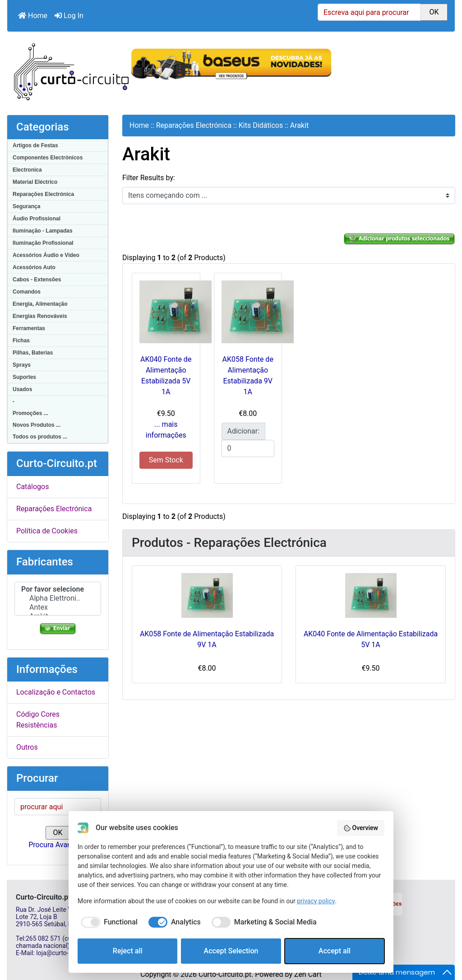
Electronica (27, 170)
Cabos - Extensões (37, 280)
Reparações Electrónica (43, 194)
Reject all (128, 951)
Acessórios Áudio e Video (46, 255)
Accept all (335, 951)
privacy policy (316, 901)
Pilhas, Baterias (33, 353)
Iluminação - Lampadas (43, 231)
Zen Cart (308, 974)
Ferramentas (29, 328)
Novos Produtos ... (37, 425)
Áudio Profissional (37, 219)
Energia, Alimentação (40, 304)
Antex (58, 607)
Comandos (27, 292)
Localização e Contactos (56, 692)
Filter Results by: (149, 178)
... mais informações (166, 430)
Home (33, 16)
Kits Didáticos (261, 125)
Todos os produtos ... (40, 437)
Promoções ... (30, 413)
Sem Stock (166, 460)
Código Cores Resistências (38, 720)
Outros (27, 747)
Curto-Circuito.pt (225, 974)
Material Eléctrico (35, 182)
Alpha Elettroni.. (58, 598)
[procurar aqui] (58, 807)
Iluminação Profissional (43, 243)
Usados (22, 389)
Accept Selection (231, 951)
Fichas (21, 341)
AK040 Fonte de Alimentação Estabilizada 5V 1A (371, 639)
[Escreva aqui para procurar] (369, 12)
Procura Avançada (58, 845)
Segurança (26, 206)
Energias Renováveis (40, 316)
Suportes (24, 377)
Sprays (22, 365)
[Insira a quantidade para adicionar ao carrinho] (248, 448)
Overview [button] (361, 828)
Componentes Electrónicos (48, 158)
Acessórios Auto (34, 267)
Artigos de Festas (35, 145)
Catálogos (32, 487)
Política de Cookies (47, 531)
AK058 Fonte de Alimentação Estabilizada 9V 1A (207, 639)
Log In (69, 16)
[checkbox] (108, 922)
